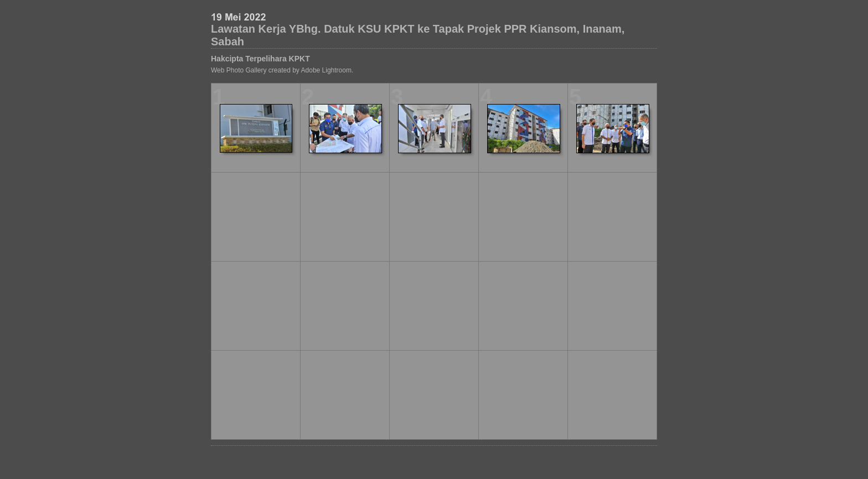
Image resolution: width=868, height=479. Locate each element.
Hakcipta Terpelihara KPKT (260, 59)
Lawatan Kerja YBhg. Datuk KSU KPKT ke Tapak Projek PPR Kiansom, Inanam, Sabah (418, 35)
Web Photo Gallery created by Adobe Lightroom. (282, 70)
